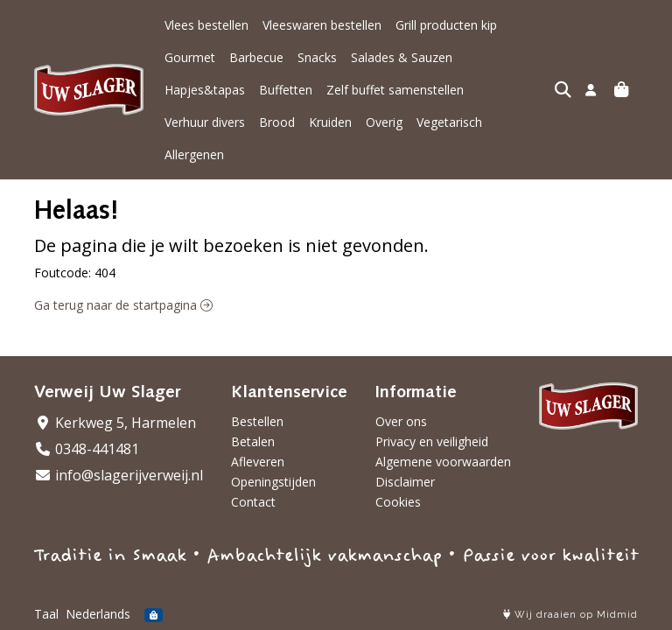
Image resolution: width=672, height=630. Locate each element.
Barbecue (192, 57)
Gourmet (536, 25)
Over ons (401, 421)
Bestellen (257, 421)
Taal (46, 614)
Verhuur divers (356, 90)
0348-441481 (87, 449)
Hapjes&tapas (442, 57)
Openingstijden (273, 482)
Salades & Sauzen (337, 57)
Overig (535, 90)
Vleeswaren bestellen (322, 25)
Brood (428, 90)
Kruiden (482, 90)
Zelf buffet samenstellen (233, 90)
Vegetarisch (197, 122)
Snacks (252, 57)
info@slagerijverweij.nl (119, 475)
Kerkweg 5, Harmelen (115, 423)
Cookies (398, 502)
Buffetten (523, 57)
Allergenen (274, 122)
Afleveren (258, 462)
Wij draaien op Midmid (570, 615)
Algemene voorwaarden (443, 462)
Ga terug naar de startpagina (123, 273)
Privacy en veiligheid (432, 441)
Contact (253, 502)
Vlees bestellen (206, 25)
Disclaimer (405, 482)
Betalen (253, 441)
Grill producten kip (446, 25)
